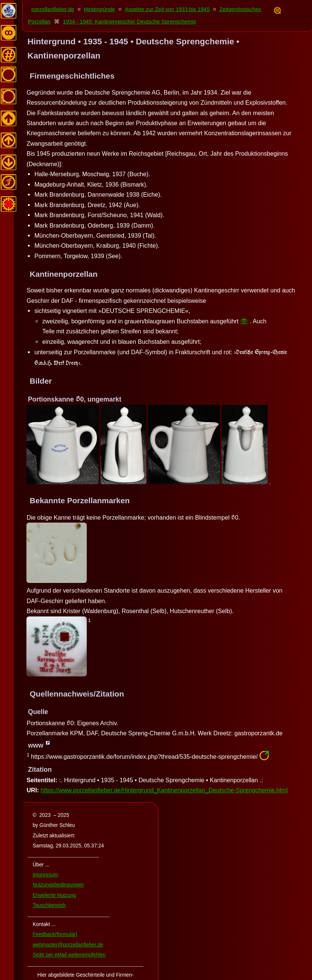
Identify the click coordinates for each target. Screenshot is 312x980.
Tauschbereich (49, 905)
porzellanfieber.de (53, 9)
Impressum (45, 875)
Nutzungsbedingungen (58, 885)
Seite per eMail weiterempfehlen (69, 955)
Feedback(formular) (55, 934)
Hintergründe (99, 9)
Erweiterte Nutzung (55, 895)
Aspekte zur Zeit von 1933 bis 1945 (167, 9)
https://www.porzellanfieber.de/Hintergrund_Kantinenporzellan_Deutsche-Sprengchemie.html (164, 790)
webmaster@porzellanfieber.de (68, 945)
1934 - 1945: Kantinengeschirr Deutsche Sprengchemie (130, 22)
